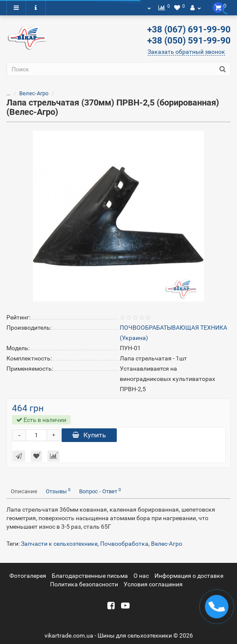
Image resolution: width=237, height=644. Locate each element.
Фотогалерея (28, 576)
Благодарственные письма (90, 576)
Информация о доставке (189, 576)
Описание (24, 491)
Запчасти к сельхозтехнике (59, 544)
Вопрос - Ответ (100, 491)
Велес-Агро (34, 93)
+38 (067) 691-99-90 (189, 29)
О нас (141, 576)
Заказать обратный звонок (186, 52)
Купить (89, 435)
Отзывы (58, 491)
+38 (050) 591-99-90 (189, 41)
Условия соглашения (153, 584)
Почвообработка (124, 544)
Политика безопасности (84, 584)
